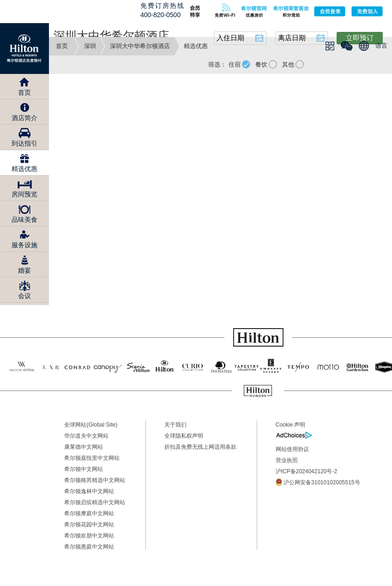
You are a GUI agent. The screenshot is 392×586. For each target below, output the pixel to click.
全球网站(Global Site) (91, 425)
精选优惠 (24, 169)
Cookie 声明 (291, 425)
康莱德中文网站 (84, 447)
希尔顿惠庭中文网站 (89, 547)
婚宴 (24, 270)
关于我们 (175, 425)
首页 (62, 46)
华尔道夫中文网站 (86, 436)
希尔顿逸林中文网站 (89, 491)
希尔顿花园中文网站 (89, 525)
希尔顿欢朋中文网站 (89, 536)
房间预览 (24, 194)
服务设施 (24, 245)
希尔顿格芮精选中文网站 (95, 480)
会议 (24, 296)
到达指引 (24, 143)
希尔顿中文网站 (84, 469)
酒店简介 (24, 118)
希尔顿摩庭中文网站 (89, 513)
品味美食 (24, 220)
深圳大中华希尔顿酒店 (140, 46)
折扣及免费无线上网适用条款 (200, 447)
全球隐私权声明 (184, 436)
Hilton (24, 49)
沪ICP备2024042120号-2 (306, 471)
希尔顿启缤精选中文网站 (95, 502)
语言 (381, 46)
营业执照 (287, 460)
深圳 (90, 46)
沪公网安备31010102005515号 (318, 482)
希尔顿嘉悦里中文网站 (92, 458)
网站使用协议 (292, 449)
